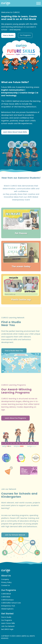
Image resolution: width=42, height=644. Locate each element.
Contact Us (5, 585)
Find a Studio (8, 35)
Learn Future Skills (8, 623)
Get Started (7, 614)
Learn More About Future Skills (15, 132)
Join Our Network (8, 626)
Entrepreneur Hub (8, 606)
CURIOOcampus (7, 600)
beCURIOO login (7, 629)
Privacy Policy (6, 582)
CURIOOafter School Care (11, 603)
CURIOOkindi (6, 594)
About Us (6, 576)
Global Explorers (7, 609)
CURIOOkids (6, 597)
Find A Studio (6, 617)
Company (5, 579)
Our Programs (25, 35)
